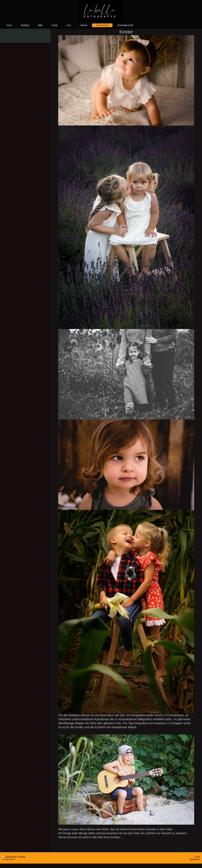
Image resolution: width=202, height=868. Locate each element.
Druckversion (10, 857)
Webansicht (195, 859)
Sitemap (22, 857)
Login (197, 856)
